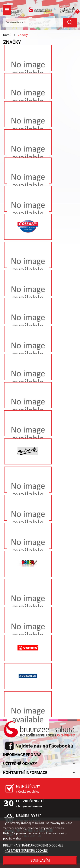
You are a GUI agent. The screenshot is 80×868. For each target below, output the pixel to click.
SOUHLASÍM (40, 860)
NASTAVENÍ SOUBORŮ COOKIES (26, 851)
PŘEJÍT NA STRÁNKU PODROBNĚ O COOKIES (33, 845)
